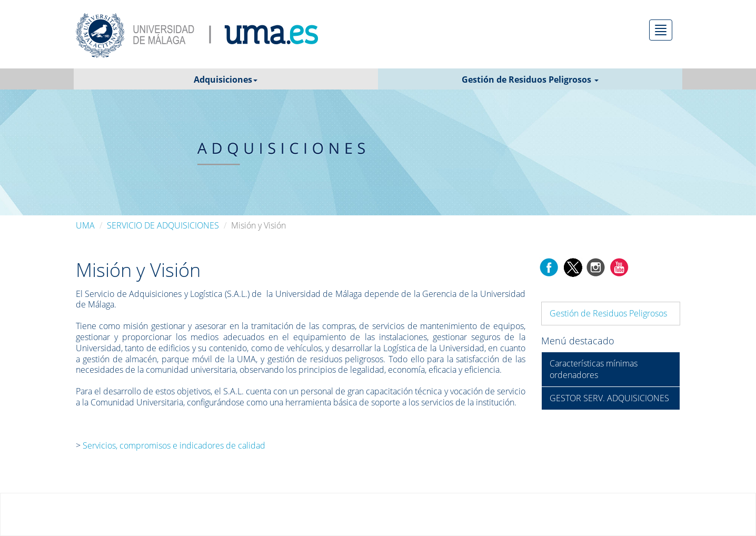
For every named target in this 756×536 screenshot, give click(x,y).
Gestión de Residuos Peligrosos (608, 313)
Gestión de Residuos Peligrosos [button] (530, 80)
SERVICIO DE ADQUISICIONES (163, 225)
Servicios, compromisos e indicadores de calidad (173, 445)
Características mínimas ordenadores (594, 369)
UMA (85, 225)
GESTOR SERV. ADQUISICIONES (609, 398)
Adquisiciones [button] (226, 80)
